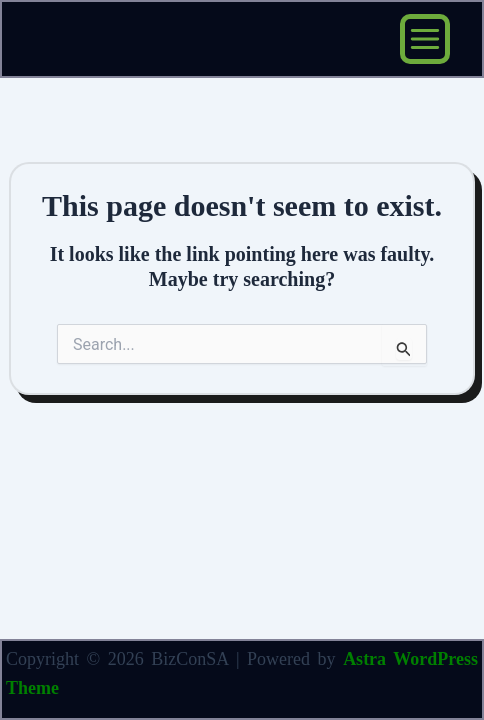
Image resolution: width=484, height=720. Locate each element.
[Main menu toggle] (425, 39)
